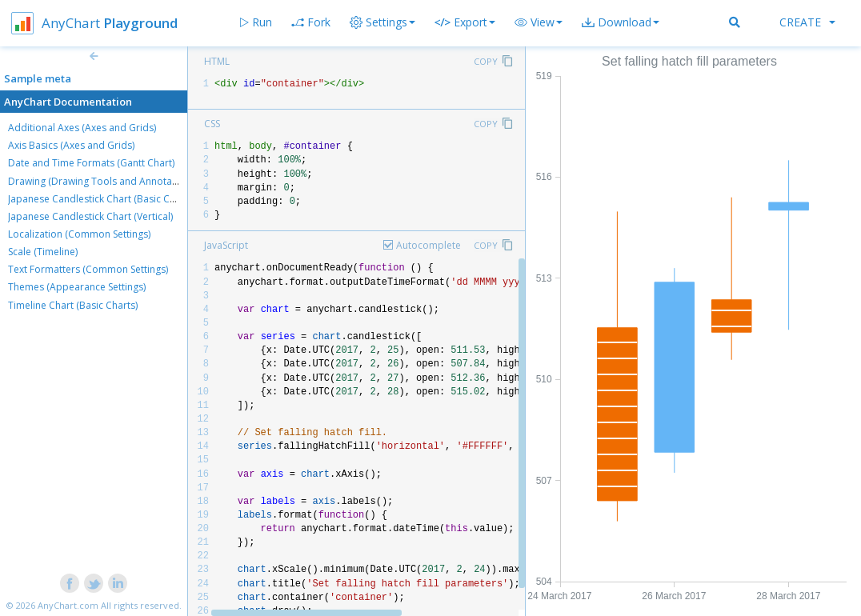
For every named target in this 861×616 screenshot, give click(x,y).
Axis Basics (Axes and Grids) (71, 145)
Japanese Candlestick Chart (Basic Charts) (102, 199)
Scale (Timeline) (43, 252)
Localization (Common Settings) (79, 234)
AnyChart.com (68, 605)
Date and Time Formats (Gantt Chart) (91, 163)
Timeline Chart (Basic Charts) (73, 305)
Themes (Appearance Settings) (77, 287)
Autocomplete (428, 245)
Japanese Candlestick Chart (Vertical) (90, 216)
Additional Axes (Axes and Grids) (82, 128)
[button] (539, 22)
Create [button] (807, 22)
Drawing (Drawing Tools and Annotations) (102, 181)
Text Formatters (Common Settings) (88, 269)
